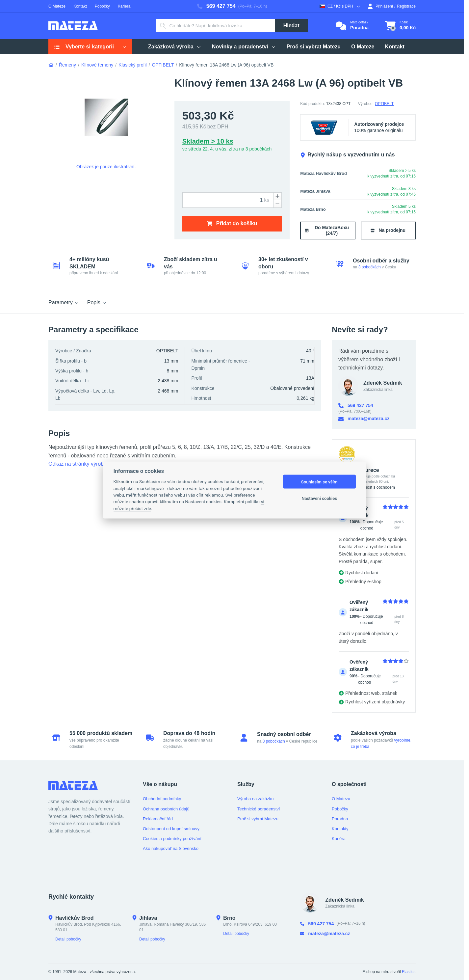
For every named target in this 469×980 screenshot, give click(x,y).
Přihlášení (380, 6)
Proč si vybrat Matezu (258, 819)
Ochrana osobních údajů (166, 809)
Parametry (64, 302)
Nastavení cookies (319, 498)
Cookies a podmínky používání (172, 839)
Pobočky (102, 6)
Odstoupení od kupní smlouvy (171, 829)
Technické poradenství (259, 809)
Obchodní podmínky (162, 799)
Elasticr (408, 972)
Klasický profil (133, 65)
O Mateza (341, 799)
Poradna (340, 819)
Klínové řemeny (97, 65)
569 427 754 (216, 6)
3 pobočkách (370, 267)
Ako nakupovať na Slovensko (171, 848)
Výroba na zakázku (256, 799)
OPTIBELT (163, 65)
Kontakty (340, 829)
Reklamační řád (158, 819)
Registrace (406, 6)
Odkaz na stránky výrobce (79, 464)
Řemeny (67, 65)
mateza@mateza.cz (364, 419)
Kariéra (124, 6)
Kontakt (80, 6)
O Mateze (57, 6)
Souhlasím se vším (319, 482)
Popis (97, 302)
